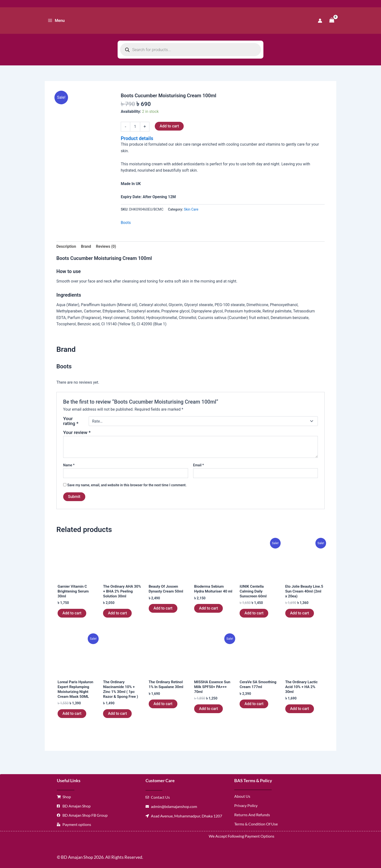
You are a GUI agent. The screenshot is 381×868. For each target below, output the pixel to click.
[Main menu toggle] (56, 20)
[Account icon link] (320, 21)
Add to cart (169, 126)
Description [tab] (66, 246)
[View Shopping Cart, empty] (332, 21)
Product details (137, 138)
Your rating (71, 421)
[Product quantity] (135, 127)
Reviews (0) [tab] (107, 246)
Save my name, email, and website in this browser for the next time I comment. (127, 485)
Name (69, 465)
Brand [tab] (86, 246)
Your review (77, 432)
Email (199, 465)
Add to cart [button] (72, 614)
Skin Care (191, 209)
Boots (126, 222)
